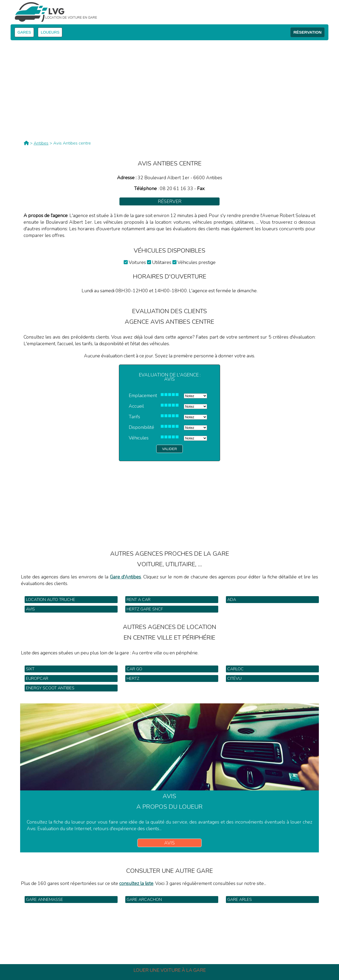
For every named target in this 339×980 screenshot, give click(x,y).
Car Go (134, 669)
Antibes (41, 143)
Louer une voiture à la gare (170, 970)
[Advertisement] (169, 498)
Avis (30, 609)
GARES (24, 32)
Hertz (133, 678)
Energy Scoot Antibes (50, 688)
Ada (232, 600)
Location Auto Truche (51, 600)
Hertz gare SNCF (145, 609)
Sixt (30, 669)
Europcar (37, 678)
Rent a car (139, 600)
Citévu (234, 678)
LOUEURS (50, 32)
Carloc (235, 669)
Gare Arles (240, 900)
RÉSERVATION (307, 32)
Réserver (170, 201)
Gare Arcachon (144, 900)
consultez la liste (136, 883)
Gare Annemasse (44, 900)
